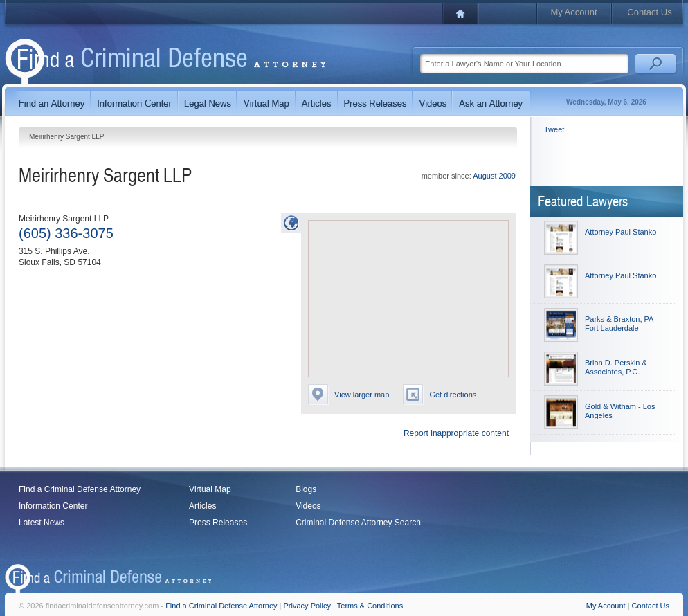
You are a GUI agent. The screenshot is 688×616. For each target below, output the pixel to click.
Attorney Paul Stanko (621, 232)
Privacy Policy (307, 606)
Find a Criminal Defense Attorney (80, 489)
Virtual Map (210, 489)
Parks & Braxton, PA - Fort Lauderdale (622, 324)
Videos (308, 506)
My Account (573, 12)
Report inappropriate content (456, 433)
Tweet (554, 129)
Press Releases (218, 523)
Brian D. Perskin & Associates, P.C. (616, 367)
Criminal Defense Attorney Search (358, 523)
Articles (202, 506)
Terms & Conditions (370, 606)
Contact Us (649, 12)
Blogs (306, 489)
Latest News (42, 523)
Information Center (53, 506)
